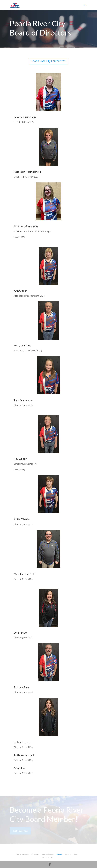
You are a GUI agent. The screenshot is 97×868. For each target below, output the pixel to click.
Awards (35, 855)
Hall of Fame (47, 855)
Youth (68, 855)
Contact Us (47, 858)
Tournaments (22, 855)
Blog (76, 855)
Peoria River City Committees (48, 61)
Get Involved (20, 832)
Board (59, 855)
